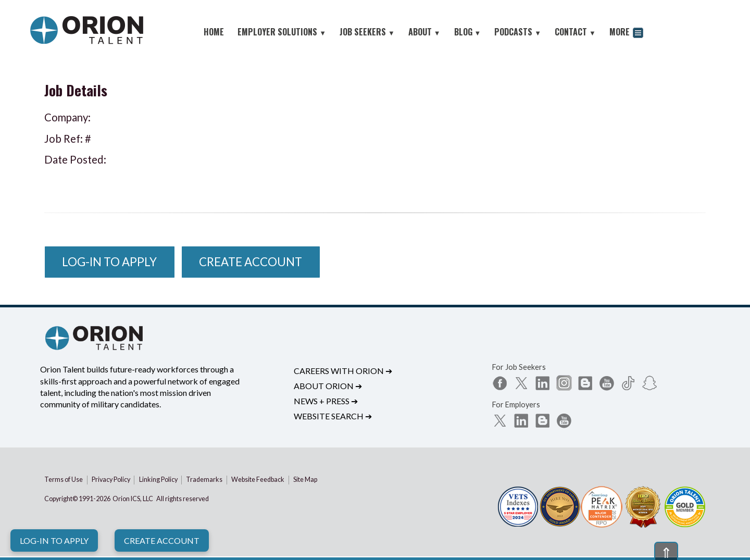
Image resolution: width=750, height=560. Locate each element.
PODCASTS (518, 32)
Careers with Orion (343, 371)
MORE (626, 33)
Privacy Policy (111, 480)
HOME (214, 32)
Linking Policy (158, 480)
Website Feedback (258, 480)
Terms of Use (64, 480)
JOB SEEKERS (367, 32)
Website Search (333, 416)
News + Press (326, 401)
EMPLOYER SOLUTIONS (282, 32)
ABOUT (424, 32)
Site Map (305, 480)
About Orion (328, 386)
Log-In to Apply (54, 540)
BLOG (468, 32)
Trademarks (204, 480)
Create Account (162, 540)
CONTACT (575, 32)
